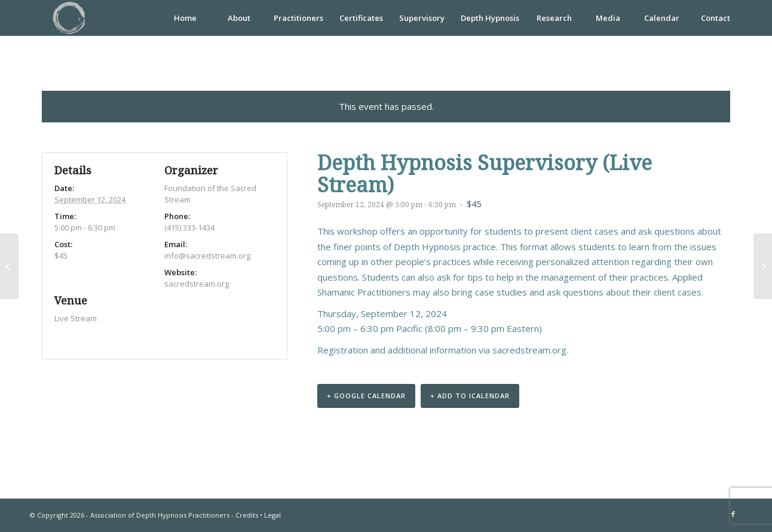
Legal (272, 515)
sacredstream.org (529, 350)
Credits (247, 515)
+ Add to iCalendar (470, 396)
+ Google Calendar (366, 396)
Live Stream (76, 318)
